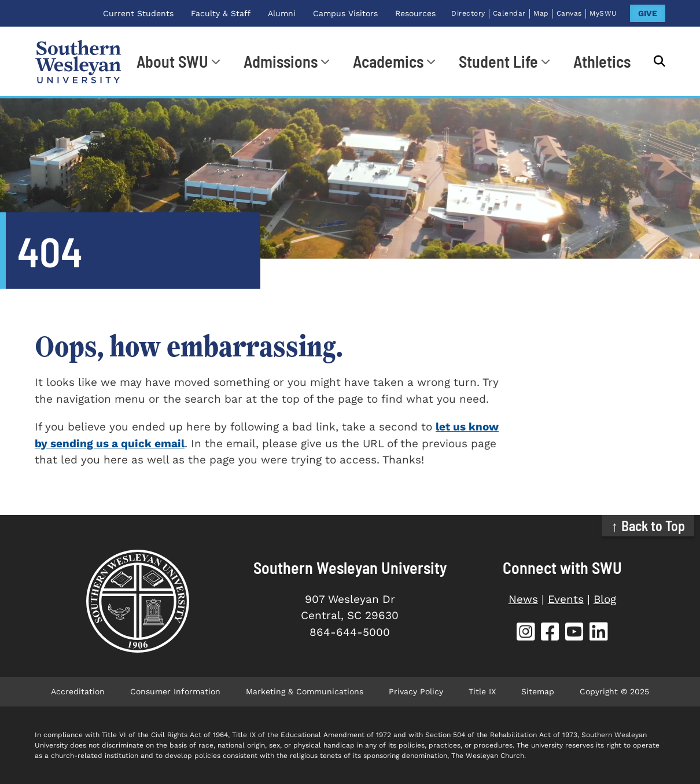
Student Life (498, 61)
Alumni (282, 13)
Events (566, 599)
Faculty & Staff (221, 13)
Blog (605, 599)
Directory (468, 13)
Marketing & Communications (305, 691)
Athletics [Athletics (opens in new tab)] (602, 61)
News (523, 599)
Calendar (509, 13)
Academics (388, 61)
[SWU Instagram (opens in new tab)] (526, 633)
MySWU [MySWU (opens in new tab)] (603, 13)
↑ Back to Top (648, 526)
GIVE (648, 13)
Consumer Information (175, 691)
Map (541, 13)
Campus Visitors (345, 13)
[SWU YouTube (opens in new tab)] (574, 633)
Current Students (138, 13)
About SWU (172, 61)
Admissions (281, 61)
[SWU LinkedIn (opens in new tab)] (599, 633)
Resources (415, 13)
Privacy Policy (416, 691)
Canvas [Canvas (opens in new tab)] (569, 13)
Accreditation (78, 691)
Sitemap (538, 691)
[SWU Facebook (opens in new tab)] (550, 633)
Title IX (482, 691)
